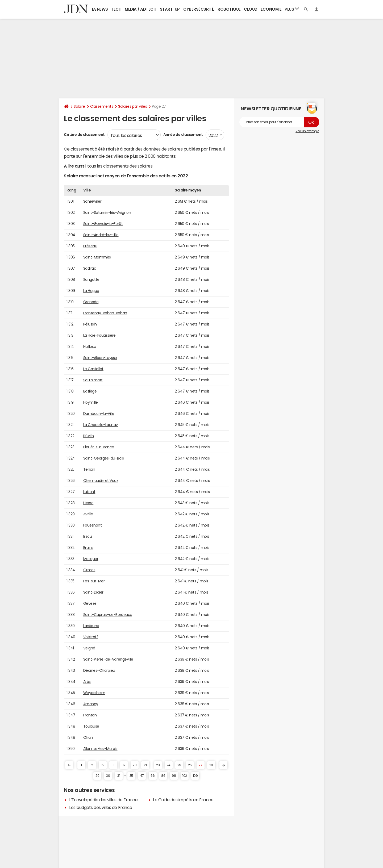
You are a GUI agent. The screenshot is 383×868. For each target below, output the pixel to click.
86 (163, 776)
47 (142, 776)
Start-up (170, 9)
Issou (88, 536)
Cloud (251, 9)
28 (211, 765)
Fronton (90, 715)
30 (108, 776)
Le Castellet (93, 369)
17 (124, 765)
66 (153, 776)
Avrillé (88, 514)
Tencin (89, 469)
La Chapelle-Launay (101, 425)
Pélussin (90, 324)
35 (131, 776)
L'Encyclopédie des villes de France (103, 800)
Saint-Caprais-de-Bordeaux (108, 615)
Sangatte (91, 279)
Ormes (89, 570)
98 (174, 776)
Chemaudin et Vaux (101, 481)
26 (190, 765)
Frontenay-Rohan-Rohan (105, 313)
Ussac (88, 503)
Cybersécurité (199, 9)
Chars (88, 737)
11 (113, 765)
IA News (100, 9)
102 (185, 776)
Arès (87, 682)
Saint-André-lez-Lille (101, 235)
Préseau (90, 246)
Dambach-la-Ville (99, 414)
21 (145, 765)
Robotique (229, 9)
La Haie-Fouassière (99, 335)
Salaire (79, 106)
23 (158, 765)
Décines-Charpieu (99, 670)
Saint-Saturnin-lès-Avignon (107, 212)
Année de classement (183, 135)
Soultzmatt (93, 380)
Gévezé (90, 603)
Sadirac (90, 268)
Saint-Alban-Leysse (100, 358)
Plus (292, 9)
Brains (88, 548)
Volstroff (91, 637)
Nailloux (90, 347)
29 (97, 776)
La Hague (91, 291)
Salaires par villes (132, 106)
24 (169, 765)
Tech (116, 9)
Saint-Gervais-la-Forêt (103, 224)
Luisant (89, 492)
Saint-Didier (93, 592)
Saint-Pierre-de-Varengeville (108, 659)
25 (179, 765)
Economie (271, 9)
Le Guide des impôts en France (183, 800)
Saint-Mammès (97, 257)
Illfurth (89, 436)
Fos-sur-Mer (94, 581)
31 (119, 776)
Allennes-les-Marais (100, 749)
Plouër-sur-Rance (99, 447)
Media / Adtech (140, 9)
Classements (102, 106)
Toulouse (91, 726)
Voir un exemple (307, 131)
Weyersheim (94, 693)
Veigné (89, 648)
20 (135, 765)
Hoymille (91, 402)
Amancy (91, 704)
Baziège (90, 391)
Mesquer (91, 559)
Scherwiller (92, 201)
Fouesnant (93, 525)
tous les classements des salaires (120, 166)
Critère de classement (84, 135)
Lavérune (91, 626)
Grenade (91, 302)
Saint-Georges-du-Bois (104, 458)
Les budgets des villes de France (101, 807)
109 (195, 776)
